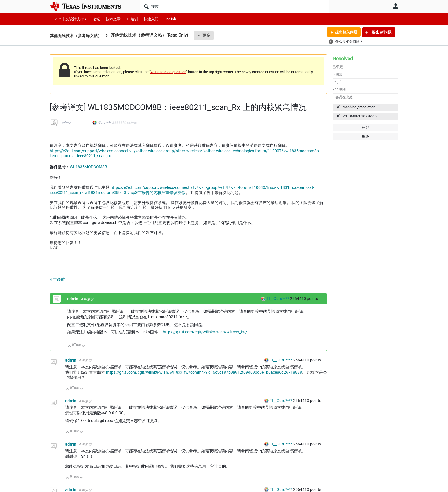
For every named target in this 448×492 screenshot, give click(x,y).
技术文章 (113, 19)
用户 (395, 6)
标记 (365, 128)
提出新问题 (381, 32)
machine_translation (359, 107)
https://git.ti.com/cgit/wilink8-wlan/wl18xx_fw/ (205, 332)
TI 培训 (132, 19)
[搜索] (234, 6)
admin (66, 123)
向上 (70, 346)
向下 (83, 346)
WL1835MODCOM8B (360, 116)
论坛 (96, 19)
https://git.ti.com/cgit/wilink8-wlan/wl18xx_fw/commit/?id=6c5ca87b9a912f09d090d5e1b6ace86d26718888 (204, 372)
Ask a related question (168, 72)
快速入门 (151, 19)
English (170, 19)
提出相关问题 (345, 32)
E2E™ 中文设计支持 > (70, 19)
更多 (210, 35)
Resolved (343, 59)
